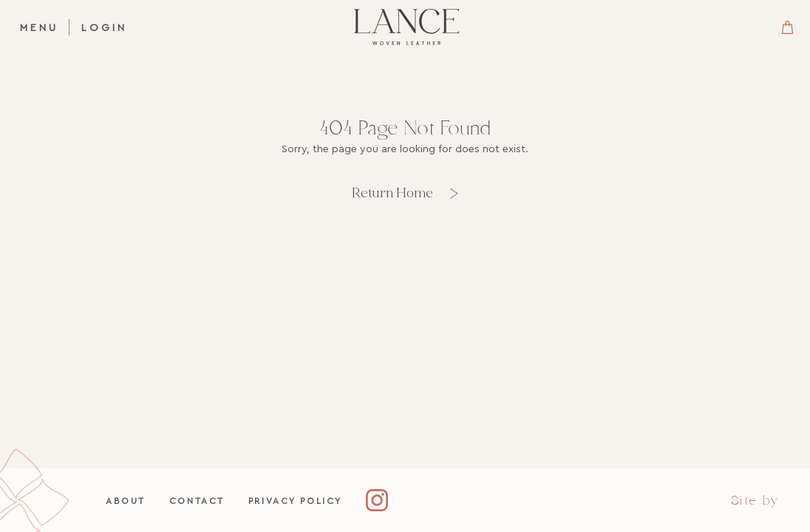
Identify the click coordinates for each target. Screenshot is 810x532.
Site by (755, 500)
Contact (197, 501)
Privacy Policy (295, 501)
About (126, 501)
